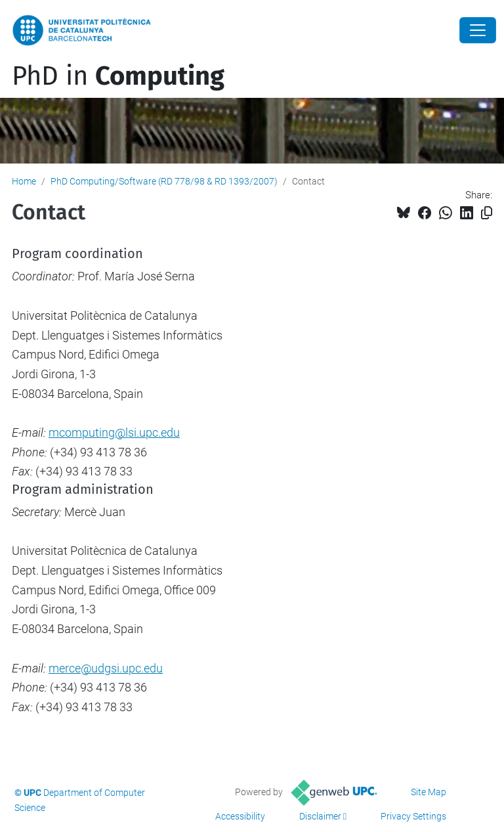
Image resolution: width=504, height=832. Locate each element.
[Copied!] (487, 213)
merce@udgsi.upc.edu (106, 668)
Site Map (429, 792)
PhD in (118, 76)
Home (24, 181)
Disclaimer (320, 816)
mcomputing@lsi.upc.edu (114, 432)
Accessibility (240, 816)
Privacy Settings (413, 816)
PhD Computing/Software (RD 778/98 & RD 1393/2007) (164, 181)
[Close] (478, 30)
